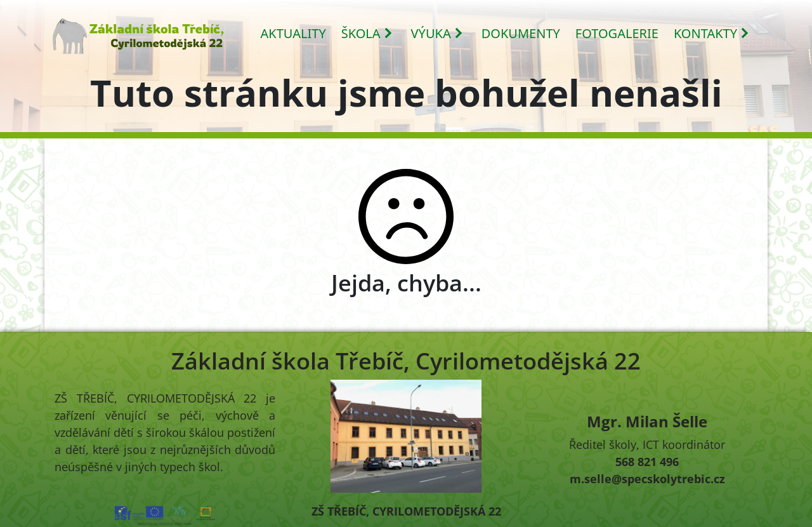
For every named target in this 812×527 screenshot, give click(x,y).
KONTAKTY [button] (712, 33)
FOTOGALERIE (617, 33)
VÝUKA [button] (437, 33)
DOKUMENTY (521, 33)
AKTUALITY (293, 33)
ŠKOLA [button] (367, 33)
